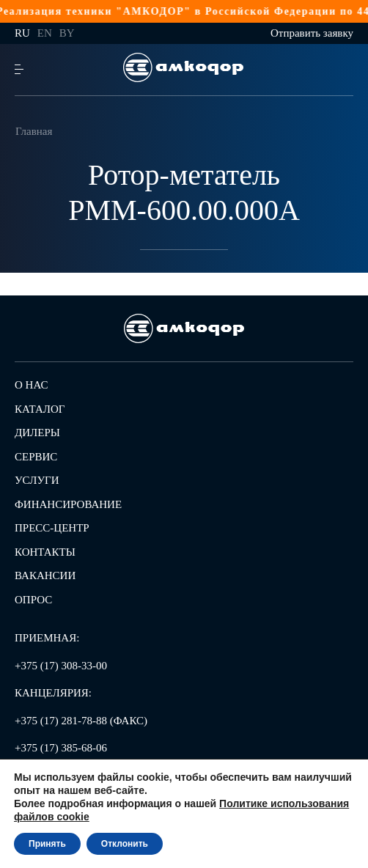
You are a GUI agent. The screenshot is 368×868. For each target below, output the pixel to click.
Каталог (40, 409)
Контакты (45, 552)
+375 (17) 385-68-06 (61, 748)
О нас (32, 385)
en (45, 33)
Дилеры (37, 433)
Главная (34, 131)
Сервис (36, 457)
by (67, 33)
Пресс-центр (52, 528)
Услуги (37, 480)
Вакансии (45, 575)
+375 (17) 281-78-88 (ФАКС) (81, 721)
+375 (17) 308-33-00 (61, 666)
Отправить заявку (312, 33)
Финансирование (68, 504)
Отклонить (125, 844)
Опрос (33, 600)
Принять (47, 844)
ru (22, 33)
